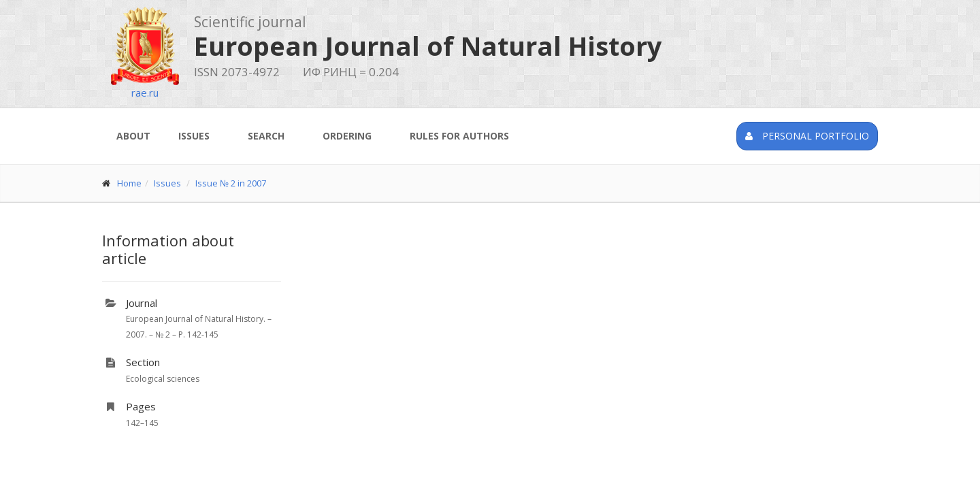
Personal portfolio (807, 136)
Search (266, 136)
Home (129, 183)
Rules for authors (459, 136)
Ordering (347, 136)
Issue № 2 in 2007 (231, 183)
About (133, 136)
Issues (194, 136)
